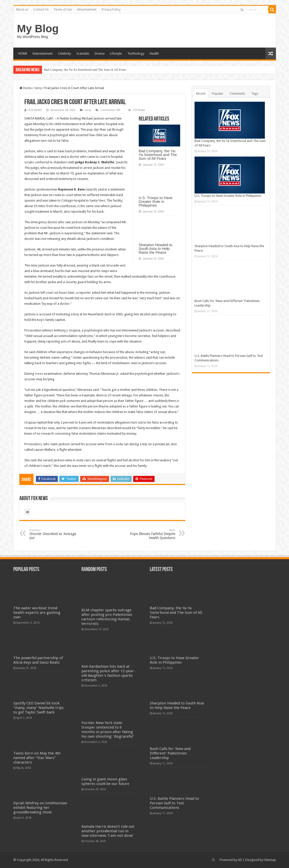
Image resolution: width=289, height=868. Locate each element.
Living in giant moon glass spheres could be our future (105, 781)
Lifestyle (116, 53)
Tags (255, 93)
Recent (201, 93)
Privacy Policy (111, 10)
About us (22, 10)
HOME (23, 53)
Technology (136, 53)
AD (240, 860)
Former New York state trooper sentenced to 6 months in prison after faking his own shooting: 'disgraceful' (108, 730)
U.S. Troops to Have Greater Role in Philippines (156, 201)
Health (154, 53)
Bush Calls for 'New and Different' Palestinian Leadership (170, 753)
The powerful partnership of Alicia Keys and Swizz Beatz (38, 660)
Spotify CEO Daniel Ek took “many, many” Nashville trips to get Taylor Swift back (38, 708)
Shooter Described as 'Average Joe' (55, 534)
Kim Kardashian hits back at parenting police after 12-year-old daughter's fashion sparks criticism (108, 673)
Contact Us (41, 10)
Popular (218, 93)
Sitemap (270, 860)
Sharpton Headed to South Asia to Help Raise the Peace (156, 249)
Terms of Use (63, 10)
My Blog (38, 28)
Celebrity (64, 53)
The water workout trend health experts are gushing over (37, 613)
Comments (237, 93)
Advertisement (87, 10)
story (38, 88)
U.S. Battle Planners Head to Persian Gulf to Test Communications (174, 803)
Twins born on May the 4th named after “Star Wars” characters (37, 758)
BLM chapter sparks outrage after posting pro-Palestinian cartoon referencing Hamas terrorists (107, 617)
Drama (100, 53)
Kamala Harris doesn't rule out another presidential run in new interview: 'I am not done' (108, 831)
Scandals (83, 53)
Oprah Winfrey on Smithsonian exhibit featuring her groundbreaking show (40, 808)
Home (26, 88)
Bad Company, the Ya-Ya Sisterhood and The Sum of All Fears (85, 70)
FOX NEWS (35, 110)
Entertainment (43, 53)
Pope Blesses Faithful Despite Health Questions (149, 534)
